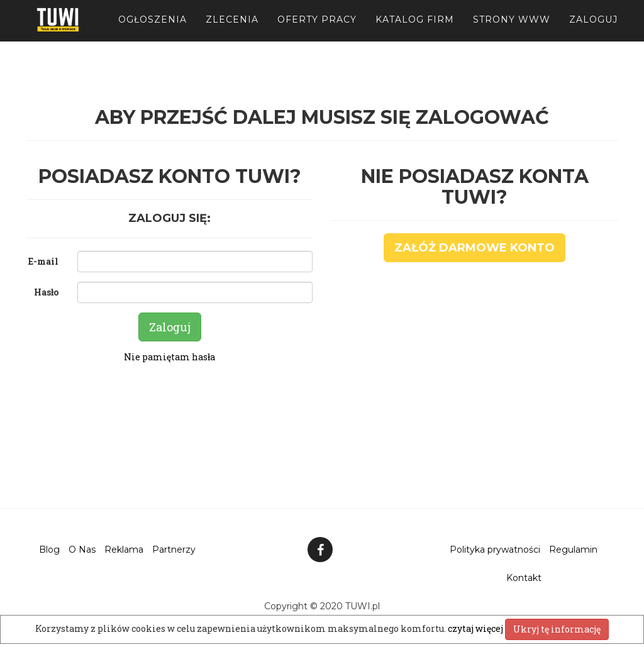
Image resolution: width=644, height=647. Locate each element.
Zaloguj (593, 31)
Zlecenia (232, 31)
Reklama (124, 550)
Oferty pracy (317, 31)
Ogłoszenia (153, 31)
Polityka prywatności (495, 550)
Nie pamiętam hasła (169, 357)
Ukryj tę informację (557, 629)
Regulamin (573, 550)
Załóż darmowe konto (475, 248)
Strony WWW (512, 31)
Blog (49, 550)
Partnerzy (174, 550)
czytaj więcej (476, 628)
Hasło (46, 292)
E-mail (43, 261)
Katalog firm (415, 31)
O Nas (82, 550)
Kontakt (524, 578)
